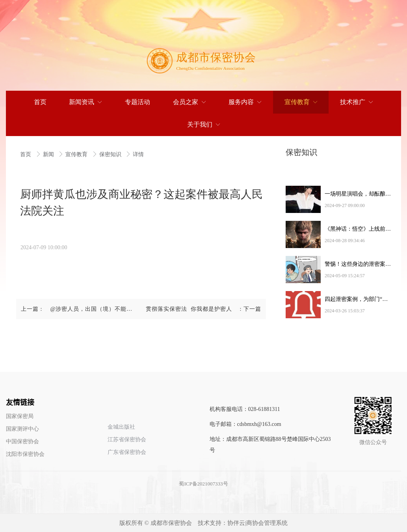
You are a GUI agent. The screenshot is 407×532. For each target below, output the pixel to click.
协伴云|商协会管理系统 (257, 523)
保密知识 (111, 154)
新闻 (49, 154)
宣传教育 (77, 154)
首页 (26, 154)
